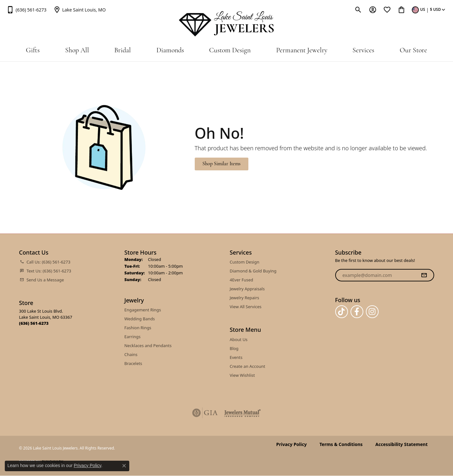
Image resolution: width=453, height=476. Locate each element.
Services (363, 51)
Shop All (77, 51)
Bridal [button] (123, 51)
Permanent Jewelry (302, 51)
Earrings (133, 337)
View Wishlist (242, 375)
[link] (26, 10)
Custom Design (230, 51)
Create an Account (248, 366)
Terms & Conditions (341, 444)
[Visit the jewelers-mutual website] (242, 413)
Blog (234, 348)
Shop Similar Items (221, 164)
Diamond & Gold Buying (253, 271)
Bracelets (133, 363)
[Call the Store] (34, 323)
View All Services (246, 307)
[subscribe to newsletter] (424, 275)
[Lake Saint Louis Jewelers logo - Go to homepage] (226, 24)
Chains (131, 354)
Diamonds (170, 51)
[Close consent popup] (124, 466)
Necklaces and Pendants (148, 346)
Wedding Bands (140, 319)
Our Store (413, 51)
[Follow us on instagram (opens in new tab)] (372, 312)
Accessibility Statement (402, 444)
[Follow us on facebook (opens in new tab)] (357, 312)
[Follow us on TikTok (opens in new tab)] (342, 312)
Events (236, 357)
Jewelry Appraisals (247, 289)
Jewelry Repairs (245, 298)
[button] (358, 10)
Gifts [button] (33, 51)
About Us (239, 339)
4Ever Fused (242, 280)
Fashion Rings (138, 328)
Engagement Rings (143, 310)
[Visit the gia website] (205, 413)
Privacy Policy (291, 444)
